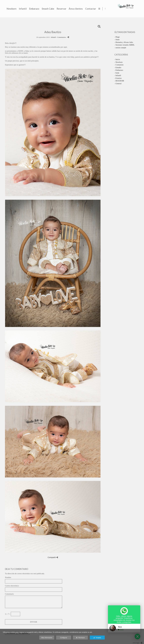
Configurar (64, 638)
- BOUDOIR (119, 81)
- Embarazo (119, 70)
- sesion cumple (120, 48)
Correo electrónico (12, 586)
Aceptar (97, 638)
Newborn (59, 9)
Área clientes (123, 9)
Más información (47, 638)
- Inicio (117, 59)
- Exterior (118, 78)
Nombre (8, 577)
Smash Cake (96, 9)
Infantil (70, 9)
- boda (117, 73)
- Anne (117, 40)
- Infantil (118, 75)
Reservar (109, 9)
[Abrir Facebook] (140, 9)
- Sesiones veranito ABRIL (124, 45)
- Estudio (118, 67)
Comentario (9, 594)
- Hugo (117, 37)
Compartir (53, 557)
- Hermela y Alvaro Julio (124, 42)
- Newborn (118, 62)
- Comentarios (61, 37)
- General (118, 84)
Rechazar (80, 638)
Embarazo (82, 9)
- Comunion (119, 65)
